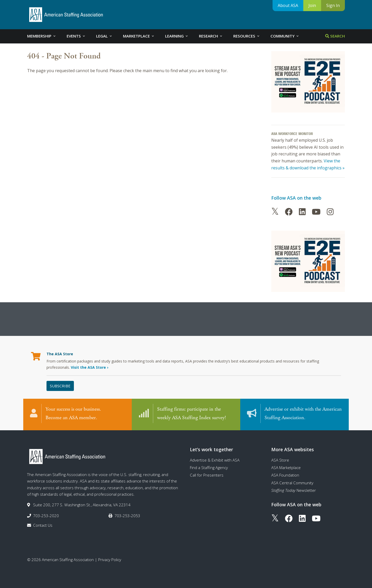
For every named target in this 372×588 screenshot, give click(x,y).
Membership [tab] (42, 36)
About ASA (288, 5)
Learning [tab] (177, 36)
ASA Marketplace (286, 468)
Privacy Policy (110, 560)
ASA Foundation (285, 475)
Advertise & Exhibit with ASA (215, 460)
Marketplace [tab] (139, 36)
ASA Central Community (292, 483)
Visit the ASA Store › (90, 367)
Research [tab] (211, 36)
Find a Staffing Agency (209, 468)
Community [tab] (285, 36)
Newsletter (294, 490)
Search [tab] (335, 36)
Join (312, 5)
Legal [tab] (104, 36)
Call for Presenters (207, 475)
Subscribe (60, 386)
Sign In (333, 5)
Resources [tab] (247, 36)
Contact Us (43, 525)
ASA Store (280, 460)
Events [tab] (76, 36)
